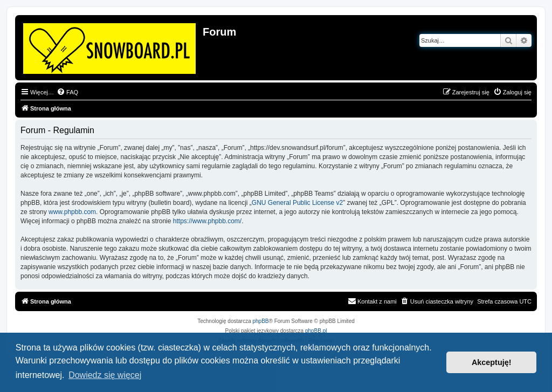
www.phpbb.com (72, 212)
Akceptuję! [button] (492, 362)
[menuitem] (67, 92)
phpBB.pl (316, 331)
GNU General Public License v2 (297, 203)
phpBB (261, 321)
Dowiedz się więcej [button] (105, 375)
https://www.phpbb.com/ (207, 221)
